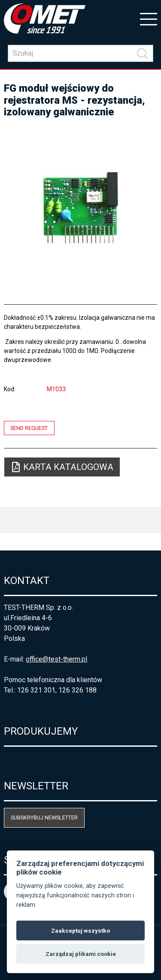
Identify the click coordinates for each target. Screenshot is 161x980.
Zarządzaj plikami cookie (81, 954)
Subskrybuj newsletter (44, 818)
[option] (80, 207)
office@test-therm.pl (56, 659)
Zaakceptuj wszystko (80, 931)
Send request (29, 428)
